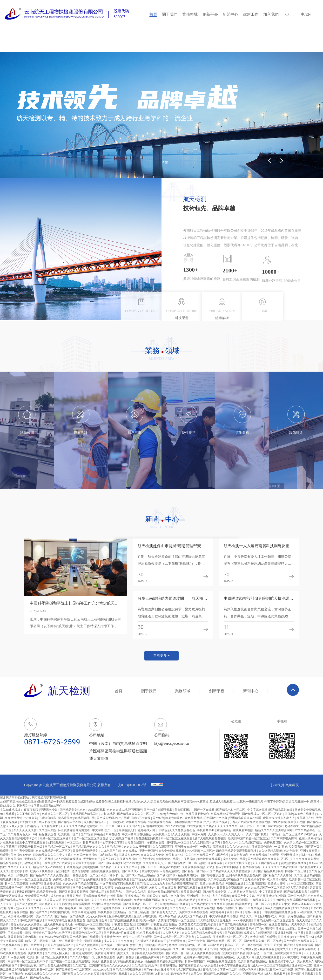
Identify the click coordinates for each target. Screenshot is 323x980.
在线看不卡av (207, 888)
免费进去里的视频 (147, 838)
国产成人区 (98, 892)
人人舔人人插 (53, 900)
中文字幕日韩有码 (271, 892)
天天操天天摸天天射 (238, 863)
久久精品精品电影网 (145, 966)
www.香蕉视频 (243, 920)
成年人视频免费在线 (278, 908)
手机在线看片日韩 (20, 933)
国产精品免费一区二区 (183, 863)
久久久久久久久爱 (25, 830)
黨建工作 (251, 14)
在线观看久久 (177, 941)
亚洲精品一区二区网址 (39, 859)
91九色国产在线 (111, 851)
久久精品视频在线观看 (265, 855)
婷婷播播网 (91, 867)
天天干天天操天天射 (86, 851)
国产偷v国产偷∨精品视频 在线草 (178, 875)
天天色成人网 (246, 957)
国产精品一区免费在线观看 (176, 929)
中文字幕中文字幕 (111, 843)
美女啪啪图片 (184, 810)
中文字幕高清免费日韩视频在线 (92, 912)
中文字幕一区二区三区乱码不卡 (28, 961)
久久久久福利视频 (142, 974)
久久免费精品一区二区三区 (54, 851)
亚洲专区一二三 (302, 966)
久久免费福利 (240, 855)
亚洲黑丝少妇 (49, 810)
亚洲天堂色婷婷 (111, 937)
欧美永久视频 (297, 822)
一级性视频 (116, 896)
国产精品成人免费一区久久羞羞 (22, 900)
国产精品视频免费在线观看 (302, 892)
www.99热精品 (102, 970)
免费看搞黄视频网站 (58, 888)
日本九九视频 (73, 867)
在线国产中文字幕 (216, 818)
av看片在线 (305, 912)
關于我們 (170, 14)
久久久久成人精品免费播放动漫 (112, 900)
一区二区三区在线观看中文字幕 (281, 953)
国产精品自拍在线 (70, 822)
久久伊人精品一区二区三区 (302, 843)
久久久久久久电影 (239, 847)
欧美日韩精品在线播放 (253, 961)
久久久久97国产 (80, 957)
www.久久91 (50, 908)
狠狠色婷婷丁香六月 (282, 961)
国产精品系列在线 (281, 810)
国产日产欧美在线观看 (233, 925)
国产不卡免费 (197, 941)
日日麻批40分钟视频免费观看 (128, 822)
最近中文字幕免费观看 (31, 843)
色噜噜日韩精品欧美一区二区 (188, 945)
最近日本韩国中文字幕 (289, 933)
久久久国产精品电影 (266, 863)
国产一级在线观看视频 (158, 810)
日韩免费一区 (259, 925)
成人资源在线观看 (268, 957)
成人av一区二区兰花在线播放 (271, 966)
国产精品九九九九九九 (151, 884)
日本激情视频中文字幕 (188, 822)
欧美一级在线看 (18, 875)
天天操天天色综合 (84, 863)
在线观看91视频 (243, 830)
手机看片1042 (206, 830)
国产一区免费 (58, 949)
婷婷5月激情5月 (227, 908)
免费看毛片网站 (105, 953)
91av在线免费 (17, 957)
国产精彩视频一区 (71, 908)
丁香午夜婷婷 (266, 929)
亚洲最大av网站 (286, 929)
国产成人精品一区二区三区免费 (174, 937)
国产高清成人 (131, 871)
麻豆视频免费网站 (148, 957)
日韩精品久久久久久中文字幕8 (53, 855)
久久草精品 (204, 937)
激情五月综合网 (98, 920)
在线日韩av (215, 867)
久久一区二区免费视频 (188, 949)
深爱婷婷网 (218, 912)
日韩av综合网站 (186, 900)
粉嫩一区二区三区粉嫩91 (56, 838)
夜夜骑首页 (191, 884)
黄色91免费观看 (103, 961)
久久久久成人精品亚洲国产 (125, 810)
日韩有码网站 (169, 966)
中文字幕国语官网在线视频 (118, 884)
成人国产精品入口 (95, 822)
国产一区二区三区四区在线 (91, 838)
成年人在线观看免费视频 (211, 838)
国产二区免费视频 (251, 908)
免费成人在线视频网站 (259, 933)
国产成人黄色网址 (87, 945)
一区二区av (74, 843)
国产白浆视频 (233, 933)
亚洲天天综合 (290, 855)
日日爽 (289, 814)
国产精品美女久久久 (73, 810)
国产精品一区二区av (195, 871)
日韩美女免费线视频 (230, 888)
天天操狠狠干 (92, 859)
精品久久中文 (282, 904)
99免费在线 (279, 822)
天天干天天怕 (300, 925)
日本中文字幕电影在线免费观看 (65, 920)
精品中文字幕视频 (174, 896)
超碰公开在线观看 (211, 863)
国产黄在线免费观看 (309, 970)
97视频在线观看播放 (164, 925)
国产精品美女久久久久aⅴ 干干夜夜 (129, 847)
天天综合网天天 (208, 920)
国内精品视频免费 (215, 892)
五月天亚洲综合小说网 (272, 896)
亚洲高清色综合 (262, 847)
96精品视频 (175, 884)
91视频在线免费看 (160, 822)
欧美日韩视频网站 (239, 904)
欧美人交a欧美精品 (212, 884)
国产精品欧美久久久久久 (89, 847)
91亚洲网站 (231, 867)
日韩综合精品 (48, 818)
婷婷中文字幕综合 (12, 974)
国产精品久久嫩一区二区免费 (263, 941)
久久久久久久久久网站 (305, 859)
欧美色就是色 (174, 818)
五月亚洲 (226, 920)
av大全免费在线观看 (172, 851)
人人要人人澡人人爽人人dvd (226, 834)
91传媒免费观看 (172, 957)
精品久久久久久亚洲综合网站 (274, 830)
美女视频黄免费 (21, 855)
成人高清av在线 (277, 879)
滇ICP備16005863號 (132, 785)
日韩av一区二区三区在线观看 (264, 826)
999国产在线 (301, 908)
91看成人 (23, 978)
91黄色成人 (228, 949)
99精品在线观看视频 (155, 908)
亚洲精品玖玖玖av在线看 (245, 818)
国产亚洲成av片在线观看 (120, 933)
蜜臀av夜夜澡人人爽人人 (279, 818)
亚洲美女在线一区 (187, 847)
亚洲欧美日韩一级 (31, 847)
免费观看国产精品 (37, 896)
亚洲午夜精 (211, 949)
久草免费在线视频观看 (226, 814)
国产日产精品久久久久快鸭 (305, 896)
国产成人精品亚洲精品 (141, 875)
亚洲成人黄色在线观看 (107, 904)
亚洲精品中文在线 (199, 896)
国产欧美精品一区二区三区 (141, 904)
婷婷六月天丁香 (287, 949)
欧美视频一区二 (69, 834)
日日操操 (284, 937)
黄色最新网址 (194, 818)
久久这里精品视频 (271, 851)
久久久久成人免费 (153, 855)
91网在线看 (113, 834)
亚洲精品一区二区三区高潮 (132, 912)
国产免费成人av (180, 908)
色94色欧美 (291, 851)
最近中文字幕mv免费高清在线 (161, 871)
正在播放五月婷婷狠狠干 (151, 941)
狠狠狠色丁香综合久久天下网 (52, 933)
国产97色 (158, 818)
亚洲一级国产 (148, 851)
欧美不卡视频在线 (42, 871)
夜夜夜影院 (31, 810)
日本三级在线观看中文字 (67, 941)
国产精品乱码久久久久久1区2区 (268, 859)
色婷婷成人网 (147, 830)
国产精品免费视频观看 (127, 970)
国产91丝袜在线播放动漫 (160, 970)
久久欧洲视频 (131, 908)
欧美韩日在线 (306, 818)
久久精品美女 (50, 826)
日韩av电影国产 (195, 961)
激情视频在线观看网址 (106, 871)
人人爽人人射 (172, 933)
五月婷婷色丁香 (255, 879)
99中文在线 (194, 826)
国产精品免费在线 (87, 879)
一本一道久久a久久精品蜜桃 (29, 949)
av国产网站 (216, 945)
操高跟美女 (66, 818)
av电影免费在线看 (168, 859)
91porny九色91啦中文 (171, 814)
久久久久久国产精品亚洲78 (280, 867)
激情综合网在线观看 (263, 937)
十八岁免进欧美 (30, 863)
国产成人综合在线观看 (299, 945)
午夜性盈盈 (88, 929)
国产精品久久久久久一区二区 (136, 814)
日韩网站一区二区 (178, 843)
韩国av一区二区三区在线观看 (33, 879)
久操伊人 (168, 900)
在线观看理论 (308, 949)
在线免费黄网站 (279, 925)
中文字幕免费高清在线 (224, 916)
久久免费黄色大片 (20, 834)
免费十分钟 (91, 908)
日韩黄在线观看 (250, 867)
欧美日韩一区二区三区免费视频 (48, 957)
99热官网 (36, 884)
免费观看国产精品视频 (301, 900)
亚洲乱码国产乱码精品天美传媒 (37, 892)
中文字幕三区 (9, 847)
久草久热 (197, 974)
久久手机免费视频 (149, 933)
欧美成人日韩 (277, 884)
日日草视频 (91, 843)
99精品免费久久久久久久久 (43, 974)
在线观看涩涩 (82, 904)
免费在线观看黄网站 (242, 929)
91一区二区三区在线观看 (177, 838)
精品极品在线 (9, 863)
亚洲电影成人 (268, 916)
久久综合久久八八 (155, 863)
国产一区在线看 (205, 810)
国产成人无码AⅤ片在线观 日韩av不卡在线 (124, 818)
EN (308, 14)
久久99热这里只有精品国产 (225, 879)
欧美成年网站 (180, 974)
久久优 (298, 875)
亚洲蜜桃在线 (53, 884)
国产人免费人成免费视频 (55, 966)
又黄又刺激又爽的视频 (23, 937)
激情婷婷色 (224, 830)
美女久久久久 (45, 916)
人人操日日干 (205, 929)
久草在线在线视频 (194, 867)
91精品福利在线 (85, 818)
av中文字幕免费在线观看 (235, 966)
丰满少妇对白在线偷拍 (127, 863)
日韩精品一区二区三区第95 (286, 834)
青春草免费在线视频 (115, 974)
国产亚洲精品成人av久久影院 (116, 929)
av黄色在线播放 (305, 814)
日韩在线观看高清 (160, 949)
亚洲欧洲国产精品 (234, 953)
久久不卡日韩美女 (28, 814)
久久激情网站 (14, 818)
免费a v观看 (252, 912)
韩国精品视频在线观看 (222, 961)
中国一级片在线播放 (292, 916)
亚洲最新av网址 (254, 974)
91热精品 (312, 834)
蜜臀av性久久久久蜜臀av (27, 925)
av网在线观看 (56, 843)
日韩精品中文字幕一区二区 (220, 970)
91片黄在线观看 (135, 843)
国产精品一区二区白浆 (70, 916)
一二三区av (208, 851)
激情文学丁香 (20, 871)
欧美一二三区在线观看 (138, 937)
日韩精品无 (32, 826)
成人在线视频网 (276, 974)
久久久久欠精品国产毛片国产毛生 (207, 855)
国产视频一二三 (61, 961)
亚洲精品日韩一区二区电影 (276, 970)
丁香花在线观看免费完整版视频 (250, 822)
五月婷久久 (205, 900)
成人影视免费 (48, 822)
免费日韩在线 (126, 957)
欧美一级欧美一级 (303, 937)
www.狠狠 (193, 851)
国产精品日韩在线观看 (84, 937)
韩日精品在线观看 (45, 834)
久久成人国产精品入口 (193, 916)
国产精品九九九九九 (164, 912)
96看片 (153, 888)
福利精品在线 (108, 855)
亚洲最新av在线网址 (197, 957)
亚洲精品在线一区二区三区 (231, 937)
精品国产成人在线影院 (48, 867)
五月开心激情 (20, 929)
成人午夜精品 (168, 916)
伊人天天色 (222, 900)
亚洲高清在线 (82, 961)
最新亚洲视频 (93, 941)
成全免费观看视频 (204, 908)
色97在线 (221, 929)
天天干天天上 (34, 888)
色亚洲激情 (63, 871)
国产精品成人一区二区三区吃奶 (263, 814)
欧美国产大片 (116, 892)
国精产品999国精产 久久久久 (223, 974)
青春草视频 (21, 912)
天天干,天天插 (273, 945)
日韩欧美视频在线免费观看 (279, 912)
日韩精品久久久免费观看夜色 (177, 830)
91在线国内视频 (60, 912)
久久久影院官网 (163, 847)
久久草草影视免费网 (284, 838)
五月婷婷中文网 (153, 826)
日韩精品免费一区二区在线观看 (274, 920)
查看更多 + (161, 656)
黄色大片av (230, 843)
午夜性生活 (147, 859)
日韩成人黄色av (129, 855)
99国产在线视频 (175, 826)
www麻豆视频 (97, 810)
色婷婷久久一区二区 (55, 814)
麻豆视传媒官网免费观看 (74, 830)
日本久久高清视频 (17, 884)
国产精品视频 (187, 888)
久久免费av (130, 851)
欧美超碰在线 (175, 855)
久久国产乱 (80, 966)
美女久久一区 (126, 953)
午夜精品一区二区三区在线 (93, 925)
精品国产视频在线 (189, 970)
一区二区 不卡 (262, 904)
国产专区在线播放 (12, 896)
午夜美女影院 (156, 843)
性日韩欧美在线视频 (77, 900)
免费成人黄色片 (64, 879)
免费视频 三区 (273, 843)
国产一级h (104, 863)
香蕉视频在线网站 (95, 896)
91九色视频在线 (10, 945)
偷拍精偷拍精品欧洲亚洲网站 (164, 961)
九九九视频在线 (147, 929)
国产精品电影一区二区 (231, 810)
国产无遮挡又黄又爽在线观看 (256, 949)
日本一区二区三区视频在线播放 (160, 867)
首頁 (153, 14)
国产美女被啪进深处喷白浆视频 (93, 888)
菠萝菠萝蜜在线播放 (294, 863)
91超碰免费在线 (111, 908)
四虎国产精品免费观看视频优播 (237, 851)
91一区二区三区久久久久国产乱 (121, 826)
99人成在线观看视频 (114, 949)
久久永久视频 (181, 834)
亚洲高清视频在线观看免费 (244, 875)
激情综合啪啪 (81, 871)
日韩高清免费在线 (82, 953)
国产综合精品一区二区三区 (225, 941)
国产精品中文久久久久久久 (208, 904)
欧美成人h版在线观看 (151, 953)
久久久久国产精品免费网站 (81, 884)
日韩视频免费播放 (224, 957)
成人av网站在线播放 (68, 859)
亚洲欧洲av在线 (135, 896)
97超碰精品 (108, 814)
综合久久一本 (249, 916)
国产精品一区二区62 (58, 847)
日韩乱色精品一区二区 (87, 933)
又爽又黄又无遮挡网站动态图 (198, 925)
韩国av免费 (199, 834)
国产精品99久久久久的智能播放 (230, 871)
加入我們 (271, 14)
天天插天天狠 (28, 822)
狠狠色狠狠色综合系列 (54, 937)
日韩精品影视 (28, 966)
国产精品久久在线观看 (146, 879)
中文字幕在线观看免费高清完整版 (185, 879)
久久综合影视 (239, 900)
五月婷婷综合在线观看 (174, 904)
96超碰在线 (162, 974)
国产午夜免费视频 (23, 851)
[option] (161, 115)
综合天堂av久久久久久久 (24, 908)
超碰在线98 (292, 826)
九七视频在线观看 (104, 957)
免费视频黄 (36, 953)
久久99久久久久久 (20, 867)
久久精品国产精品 (251, 843)
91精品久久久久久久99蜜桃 (268, 900)
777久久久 (31, 818)
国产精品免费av (40, 978)
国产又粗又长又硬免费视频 (120, 859)
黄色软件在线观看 (209, 859)
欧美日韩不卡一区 (113, 875)
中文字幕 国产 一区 (105, 830)
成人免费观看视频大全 (59, 925)
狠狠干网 (136, 945)
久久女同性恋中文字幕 (206, 843)
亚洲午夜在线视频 (120, 916)
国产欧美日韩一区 (178, 953)
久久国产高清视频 (86, 855)
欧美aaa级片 (148, 920)
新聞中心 (230, 14)
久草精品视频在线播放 (129, 961)
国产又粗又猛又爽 (57, 953)
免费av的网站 (248, 970)
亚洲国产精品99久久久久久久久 (110, 966)
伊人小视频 (140, 888)
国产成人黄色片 (27, 904)
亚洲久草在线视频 (145, 916)
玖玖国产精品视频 (264, 871)
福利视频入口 (128, 830)
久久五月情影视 (256, 884)
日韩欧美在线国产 (155, 945)
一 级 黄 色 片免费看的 (289, 847)
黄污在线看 (76, 949)
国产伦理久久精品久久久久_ (302, 941)
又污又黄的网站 (97, 916)
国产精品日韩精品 (92, 834)
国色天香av (92, 949)
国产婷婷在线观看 (213, 875)
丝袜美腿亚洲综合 (198, 814)
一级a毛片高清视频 (213, 847)
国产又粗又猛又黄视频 (74, 892)
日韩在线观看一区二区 (84, 875)
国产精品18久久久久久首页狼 (119, 867)
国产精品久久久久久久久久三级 (223, 826)
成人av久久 (58, 896)
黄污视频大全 (162, 834)
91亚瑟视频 (188, 859)
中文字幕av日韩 (258, 810)
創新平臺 (210, 14)
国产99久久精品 (136, 892)
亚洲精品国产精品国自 (84, 814)
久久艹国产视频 (257, 834)
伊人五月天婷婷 (298, 888)
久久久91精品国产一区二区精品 (266, 888)
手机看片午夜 (137, 949)
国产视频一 (108, 945)
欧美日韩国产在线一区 (45, 929)
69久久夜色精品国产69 (59, 945)
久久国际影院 (48, 830)
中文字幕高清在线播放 (137, 834)
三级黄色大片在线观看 (57, 863)
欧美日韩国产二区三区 (292, 871)
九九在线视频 (221, 896)
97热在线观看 (168, 888)
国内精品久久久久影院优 (55, 904)
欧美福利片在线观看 (21, 916)
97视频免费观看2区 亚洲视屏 (131, 925)
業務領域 (190, 14)
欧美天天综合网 (191, 892)
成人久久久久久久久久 (118, 941)
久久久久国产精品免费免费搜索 (202, 933)
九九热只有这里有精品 (243, 892)
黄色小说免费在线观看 (115, 879)
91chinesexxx (123, 888)
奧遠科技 (292, 785)
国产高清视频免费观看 (124, 920)
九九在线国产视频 (216, 822)
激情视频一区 (70, 929)
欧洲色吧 (253, 953)
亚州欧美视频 (14, 859)
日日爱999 (154, 896)
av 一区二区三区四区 (301, 884)
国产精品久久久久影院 (278, 875)
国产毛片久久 (39, 912)
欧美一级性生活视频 (301, 974)
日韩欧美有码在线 (31, 920)
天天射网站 (74, 896)
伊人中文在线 (291, 957)
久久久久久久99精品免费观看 (79, 826)
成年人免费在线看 (234, 859)
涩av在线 (123, 945)
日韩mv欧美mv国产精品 (164, 892)
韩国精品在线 (235, 884)
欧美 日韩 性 (235, 912)
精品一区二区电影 (37, 941)
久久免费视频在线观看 (206, 953)
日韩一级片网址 (33, 945)
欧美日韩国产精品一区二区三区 (249, 838)
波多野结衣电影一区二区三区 (177, 920)
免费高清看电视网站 (147, 900)
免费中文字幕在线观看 (194, 912)
